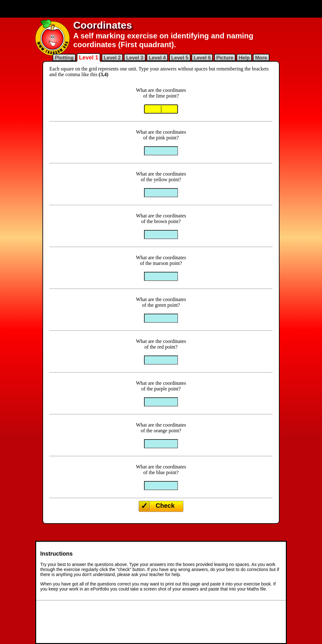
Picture (225, 58)
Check (165, 506)
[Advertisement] (161, 9)
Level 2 (112, 58)
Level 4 (157, 58)
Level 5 (180, 58)
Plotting (64, 58)
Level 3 (135, 58)
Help (244, 58)
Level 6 (202, 58)
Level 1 (89, 58)
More (261, 58)
